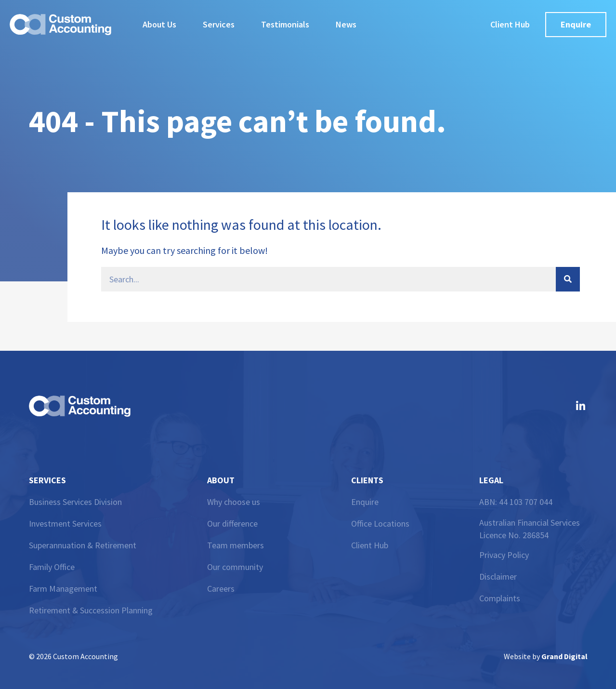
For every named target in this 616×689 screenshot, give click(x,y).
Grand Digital (564, 656)
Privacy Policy (504, 555)
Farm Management (63, 589)
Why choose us (234, 502)
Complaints (500, 598)
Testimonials (285, 24)
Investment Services (65, 523)
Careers (221, 589)
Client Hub (370, 545)
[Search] (568, 279)
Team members (236, 545)
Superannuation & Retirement (83, 545)
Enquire (365, 502)
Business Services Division (75, 502)
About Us (159, 24)
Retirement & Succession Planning (91, 610)
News (346, 24)
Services (219, 24)
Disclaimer (498, 576)
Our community (235, 567)
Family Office (52, 567)
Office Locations (380, 523)
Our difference (232, 523)
